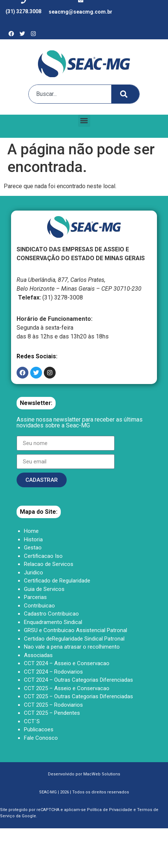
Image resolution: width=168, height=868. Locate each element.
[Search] (125, 94)
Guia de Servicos (44, 589)
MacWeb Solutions (102, 774)
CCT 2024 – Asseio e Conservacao (67, 663)
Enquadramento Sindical (53, 622)
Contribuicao (39, 606)
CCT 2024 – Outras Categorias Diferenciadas (78, 680)
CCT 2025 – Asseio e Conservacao (67, 688)
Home (31, 531)
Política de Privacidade (110, 810)
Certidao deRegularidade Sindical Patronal (74, 639)
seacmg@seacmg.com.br (80, 12)
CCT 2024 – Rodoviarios (53, 672)
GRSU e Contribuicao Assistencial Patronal (76, 630)
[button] (84, 121)
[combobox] (68, 94)
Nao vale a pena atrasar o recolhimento (72, 647)
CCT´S (32, 721)
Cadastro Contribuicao (51, 614)
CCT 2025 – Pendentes (52, 713)
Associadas (38, 655)
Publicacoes (39, 729)
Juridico (34, 573)
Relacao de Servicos (49, 564)
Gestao (33, 548)
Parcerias (35, 597)
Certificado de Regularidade (57, 581)
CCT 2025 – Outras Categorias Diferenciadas (78, 696)
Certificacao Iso (43, 556)
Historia (33, 539)
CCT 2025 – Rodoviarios (53, 705)
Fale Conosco (41, 738)
